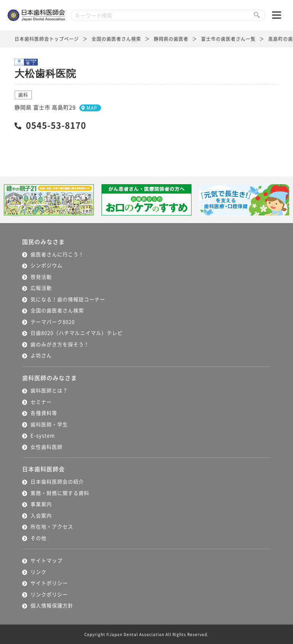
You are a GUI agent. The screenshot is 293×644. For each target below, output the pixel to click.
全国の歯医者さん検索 (116, 39)
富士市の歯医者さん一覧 (228, 39)
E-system (43, 435)
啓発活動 (41, 277)
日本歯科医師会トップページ (47, 39)
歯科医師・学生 (49, 424)
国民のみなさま (43, 242)
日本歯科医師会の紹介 (57, 481)
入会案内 (41, 515)
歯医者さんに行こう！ (57, 254)
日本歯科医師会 (43, 469)
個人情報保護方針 (52, 605)
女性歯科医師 (47, 447)
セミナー (41, 402)
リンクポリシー (49, 594)
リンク (39, 572)
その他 (39, 538)
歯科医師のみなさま (50, 378)
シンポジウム (47, 265)
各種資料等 (44, 413)
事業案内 (41, 504)
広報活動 (41, 288)
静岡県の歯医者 (171, 39)
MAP (92, 108)
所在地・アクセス (52, 526)
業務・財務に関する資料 (60, 493)
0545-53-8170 (56, 125)
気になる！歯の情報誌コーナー (68, 299)
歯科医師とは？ (49, 390)
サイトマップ (47, 560)
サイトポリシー (49, 583)
